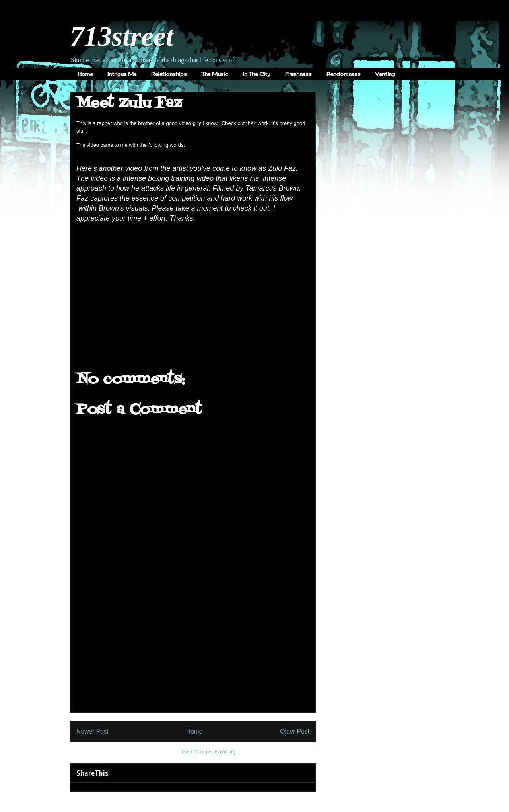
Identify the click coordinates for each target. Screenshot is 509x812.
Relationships (169, 74)
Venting (385, 74)
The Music (215, 74)
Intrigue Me (122, 74)
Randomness (344, 74)
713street (122, 36)
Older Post (295, 731)
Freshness (298, 74)
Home (85, 74)
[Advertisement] (193, 657)
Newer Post (92, 731)
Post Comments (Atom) (209, 752)
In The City (257, 74)
